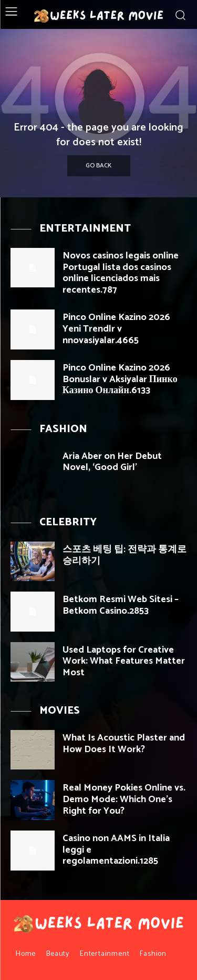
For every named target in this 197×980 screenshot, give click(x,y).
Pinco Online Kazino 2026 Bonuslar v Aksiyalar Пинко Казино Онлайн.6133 (120, 379)
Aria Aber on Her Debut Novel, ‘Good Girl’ (112, 462)
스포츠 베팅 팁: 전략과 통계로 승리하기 (125, 555)
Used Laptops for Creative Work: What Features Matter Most (124, 661)
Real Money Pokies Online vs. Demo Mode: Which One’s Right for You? (124, 799)
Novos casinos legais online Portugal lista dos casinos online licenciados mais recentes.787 (121, 273)
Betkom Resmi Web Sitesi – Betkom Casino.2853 (121, 605)
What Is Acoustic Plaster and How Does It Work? (124, 744)
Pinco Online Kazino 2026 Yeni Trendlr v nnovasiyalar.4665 (116, 329)
